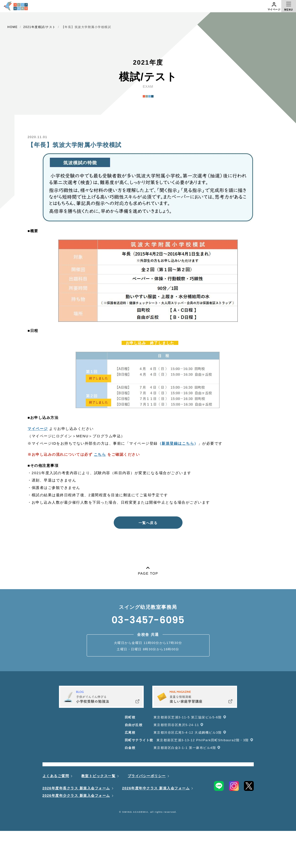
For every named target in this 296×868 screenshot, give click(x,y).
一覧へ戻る (148, 523)
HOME (13, 27)
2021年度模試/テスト (40, 27)
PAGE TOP (148, 570)
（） (178, 443)
